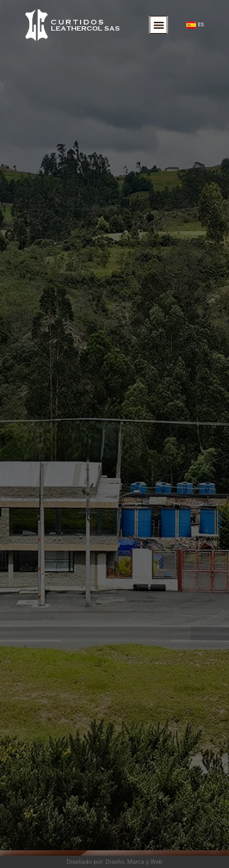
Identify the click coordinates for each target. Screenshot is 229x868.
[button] (158, 25)
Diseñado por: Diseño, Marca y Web (114, 862)
